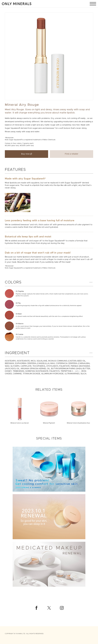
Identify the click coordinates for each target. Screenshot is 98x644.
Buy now (25, 154)
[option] (49, 56)
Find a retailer (72, 154)
